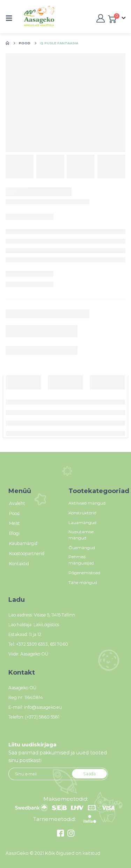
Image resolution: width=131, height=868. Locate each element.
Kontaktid (19, 564)
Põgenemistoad (84, 573)
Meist (14, 523)
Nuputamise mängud (81, 535)
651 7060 (59, 644)
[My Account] (100, 18)
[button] (11, 18)
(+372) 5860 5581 (42, 717)
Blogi (14, 533)
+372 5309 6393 (32, 644)
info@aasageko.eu (43, 707)
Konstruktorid (82, 513)
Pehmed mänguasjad (81, 560)
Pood (14, 513)
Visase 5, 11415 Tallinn (54, 615)
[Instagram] (70, 835)
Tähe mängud (83, 582)
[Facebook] (61, 835)
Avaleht (17, 503)
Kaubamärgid (23, 543)
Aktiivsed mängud (87, 503)
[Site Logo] (32, 18)
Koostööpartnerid (27, 554)
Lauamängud (82, 523)
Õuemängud (82, 548)
